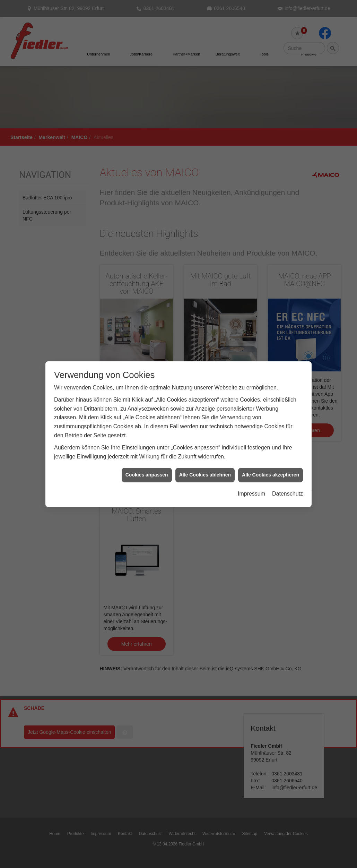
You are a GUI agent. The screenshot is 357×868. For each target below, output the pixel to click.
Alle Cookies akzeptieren (271, 452)
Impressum (251, 470)
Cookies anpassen (147, 452)
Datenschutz (288, 470)
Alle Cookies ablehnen (205, 452)
